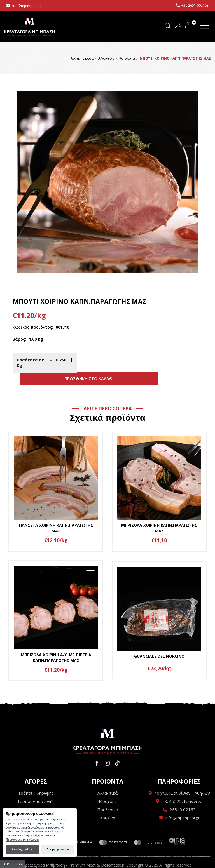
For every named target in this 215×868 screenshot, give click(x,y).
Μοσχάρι (107, 789)
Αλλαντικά (107, 781)
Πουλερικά (108, 797)
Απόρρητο (13, 864)
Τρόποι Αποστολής (36, 789)
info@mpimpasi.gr (26, 6)
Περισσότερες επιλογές (23, 840)
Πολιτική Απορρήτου (36, 805)
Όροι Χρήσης (36, 797)
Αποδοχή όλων (22, 849)
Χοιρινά (108, 805)
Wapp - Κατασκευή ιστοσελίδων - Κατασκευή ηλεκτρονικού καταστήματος (108, 861)
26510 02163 (183, 797)
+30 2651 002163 (195, 5)
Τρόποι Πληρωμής (36, 781)
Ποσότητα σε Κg (30, 363)
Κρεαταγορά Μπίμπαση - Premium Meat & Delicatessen (29, 26)
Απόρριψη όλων (57, 849)
